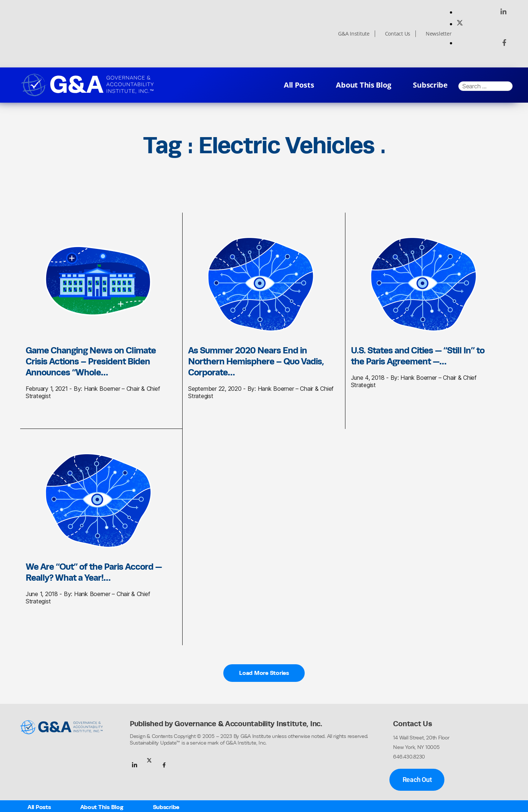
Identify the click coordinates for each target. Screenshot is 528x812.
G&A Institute (354, 34)
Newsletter (439, 34)
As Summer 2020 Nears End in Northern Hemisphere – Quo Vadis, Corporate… (256, 361)
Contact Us (398, 34)
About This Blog (363, 85)
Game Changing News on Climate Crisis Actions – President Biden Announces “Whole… (91, 361)
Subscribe (430, 85)
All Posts (299, 85)
